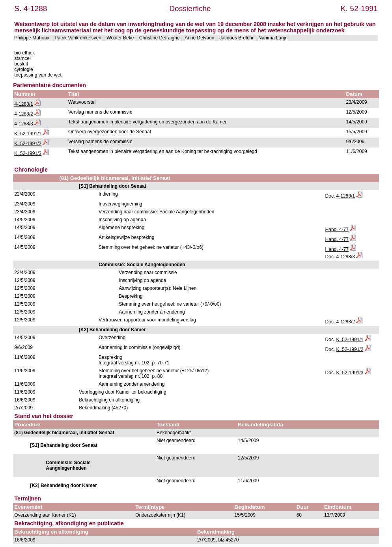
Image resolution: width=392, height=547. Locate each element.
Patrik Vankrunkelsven (78, 38)
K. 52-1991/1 (28, 134)
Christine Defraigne (160, 38)
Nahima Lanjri (273, 38)
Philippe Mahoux (32, 38)
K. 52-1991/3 (28, 153)
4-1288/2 (23, 114)
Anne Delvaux (200, 38)
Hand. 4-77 (337, 230)
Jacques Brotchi (237, 38)
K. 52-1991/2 (28, 144)
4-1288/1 (23, 104)
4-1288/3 (23, 124)
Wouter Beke (121, 38)
